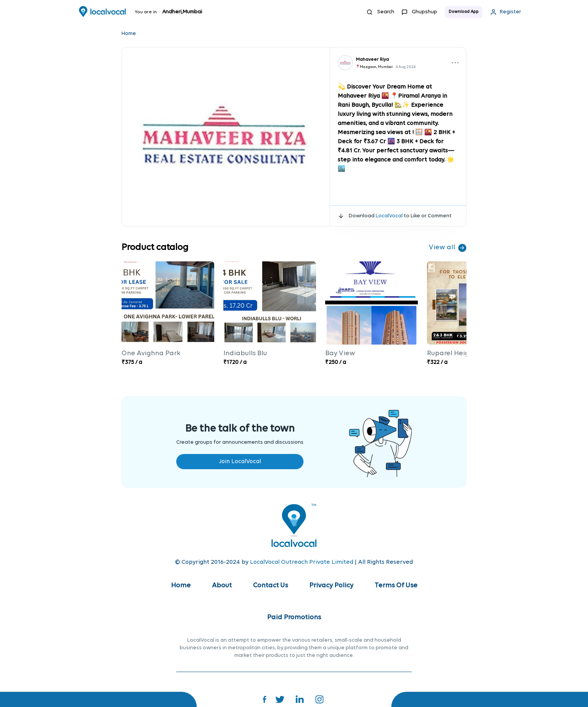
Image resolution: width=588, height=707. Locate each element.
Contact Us (270, 586)
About (222, 586)
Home (129, 34)
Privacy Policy (331, 586)
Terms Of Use (396, 586)
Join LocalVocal (240, 462)
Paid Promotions (294, 618)
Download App (464, 12)
